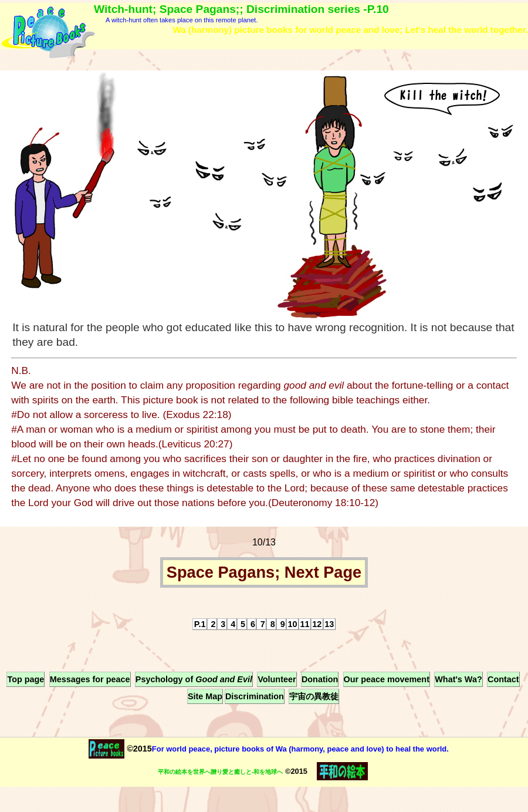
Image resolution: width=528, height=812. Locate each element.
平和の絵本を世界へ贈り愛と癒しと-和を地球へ (220, 772)
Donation (320, 679)
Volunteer (277, 679)
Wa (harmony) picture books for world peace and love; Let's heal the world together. (350, 30)
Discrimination (255, 696)
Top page (26, 679)
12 (317, 624)
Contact (503, 679)
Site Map (205, 696)
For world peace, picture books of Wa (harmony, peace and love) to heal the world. (300, 749)
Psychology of (194, 679)
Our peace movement (387, 679)
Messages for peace (90, 679)
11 (304, 624)
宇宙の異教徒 (314, 696)
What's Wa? (458, 679)
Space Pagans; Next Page (264, 573)
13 (329, 624)
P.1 (200, 624)
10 (293, 624)
